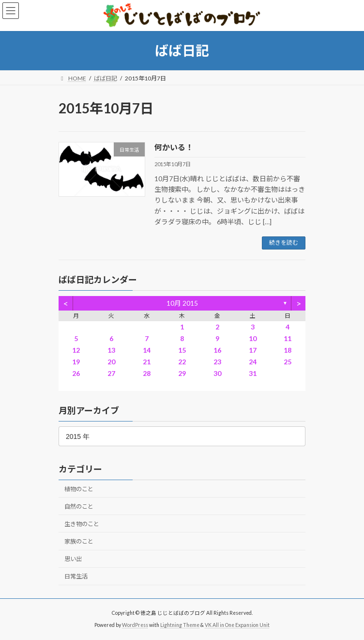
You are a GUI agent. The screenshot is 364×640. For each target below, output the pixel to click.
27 (111, 373)
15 (182, 350)
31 (253, 373)
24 (253, 362)
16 (217, 350)
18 (288, 350)
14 (147, 350)
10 (253, 338)
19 (76, 362)
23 (217, 362)
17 (253, 350)
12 (76, 350)
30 (217, 373)
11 (288, 338)
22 (182, 362)
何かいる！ (174, 147)
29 (182, 373)
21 (147, 362)
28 (147, 373)
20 (111, 362)
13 (111, 350)
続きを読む (284, 242)
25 (288, 362)
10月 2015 (182, 303)
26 (76, 373)
